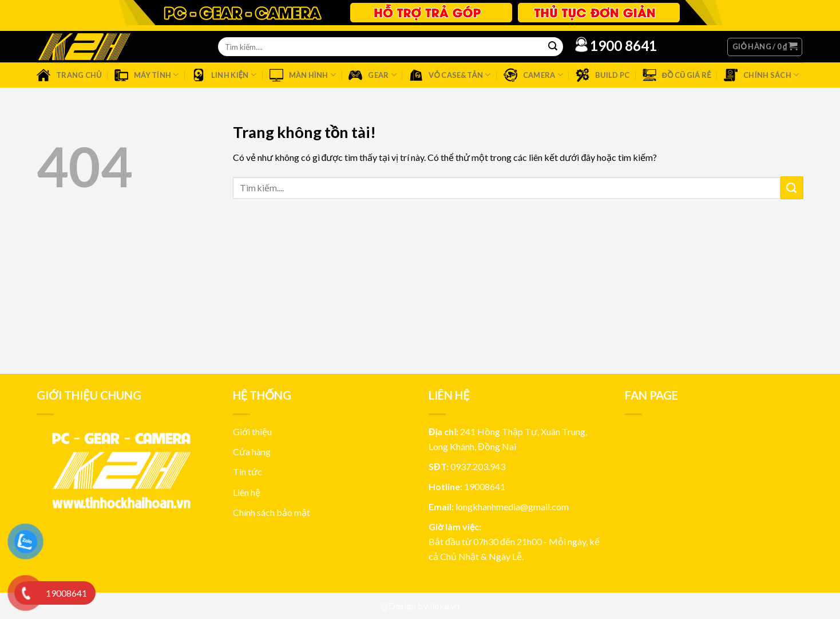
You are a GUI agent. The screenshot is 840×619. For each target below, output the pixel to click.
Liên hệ (247, 492)
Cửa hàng (252, 452)
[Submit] (792, 188)
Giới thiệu (252, 431)
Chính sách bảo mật (272, 512)
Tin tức (247, 472)
